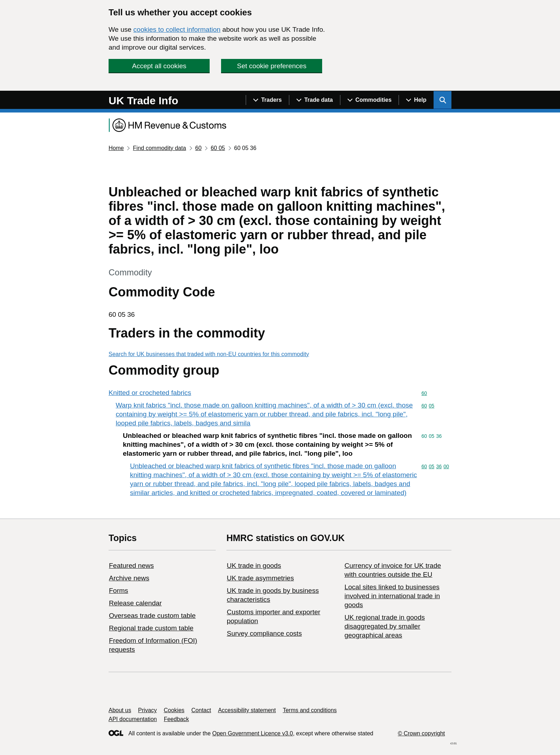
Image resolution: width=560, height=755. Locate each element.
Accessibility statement (247, 710)
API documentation (133, 719)
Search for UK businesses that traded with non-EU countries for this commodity (209, 354)
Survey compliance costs (264, 633)
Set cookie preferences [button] (272, 66)
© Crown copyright (421, 733)
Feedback (176, 719)
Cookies (174, 710)
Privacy (147, 710)
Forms (119, 591)
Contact (201, 710)
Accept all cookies (159, 66)
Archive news (129, 578)
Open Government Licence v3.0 (252, 733)
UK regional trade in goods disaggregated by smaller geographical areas (384, 626)
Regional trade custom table (151, 628)
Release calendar (135, 603)
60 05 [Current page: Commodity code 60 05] (218, 148)
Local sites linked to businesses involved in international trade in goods (392, 596)
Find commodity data (159, 148)
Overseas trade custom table (152, 616)
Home (116, 148)
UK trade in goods (254, 566)
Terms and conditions (310, 710)
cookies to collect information (177, 29)
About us (120, 710)
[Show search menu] (442, 100)
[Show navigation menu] (267, 100)
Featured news (131, 566)
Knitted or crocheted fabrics (150, 393)
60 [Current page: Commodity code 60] (198, 148)
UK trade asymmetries (260, 578)
